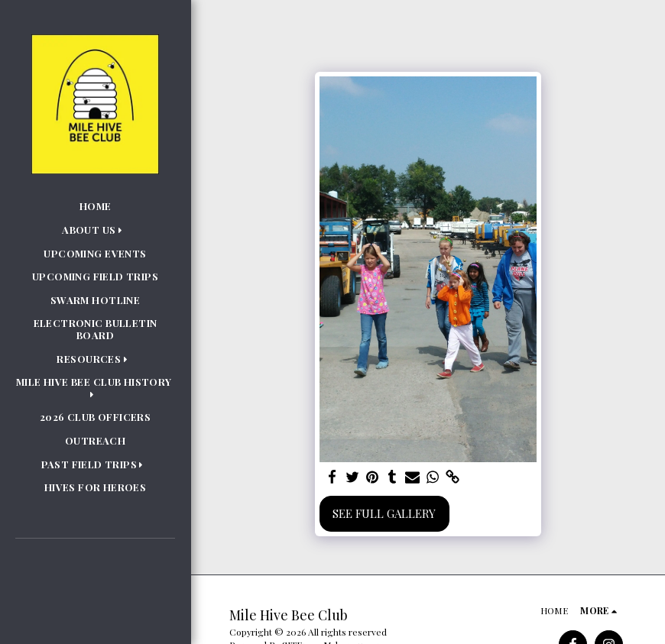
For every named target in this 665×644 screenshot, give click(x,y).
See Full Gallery (384, 513)
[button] (95, 230)
